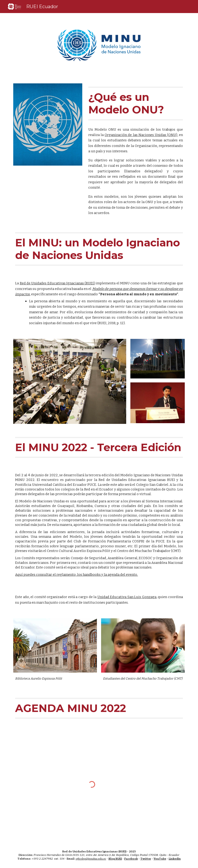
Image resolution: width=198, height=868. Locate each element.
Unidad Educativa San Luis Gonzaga (127, 597)
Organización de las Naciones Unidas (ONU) (141, 135)
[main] (135, 104)
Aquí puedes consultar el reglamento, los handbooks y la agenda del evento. (76, 575)
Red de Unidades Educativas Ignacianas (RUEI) (57, 283)
